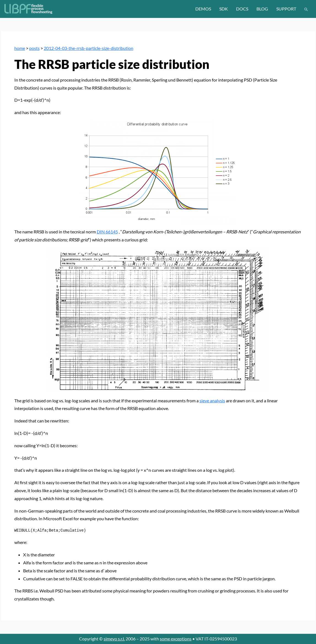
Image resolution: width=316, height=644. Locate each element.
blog (262, 9)
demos (203, 9)
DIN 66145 (107, 232)
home (20, 48)
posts (34, 48)
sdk (224, 9)
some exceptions (176, 639)
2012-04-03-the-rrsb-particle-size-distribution (89, 48)
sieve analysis (212, 401)
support (286, 9)
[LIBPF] (29, 9)
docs (242, 9)
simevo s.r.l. (114, 639)
